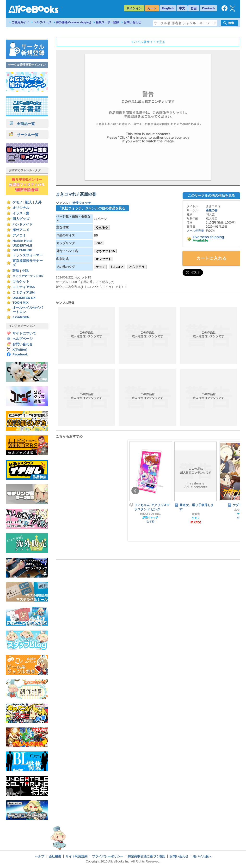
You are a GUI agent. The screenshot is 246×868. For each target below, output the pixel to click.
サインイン (134, 8)
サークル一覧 (24, 135)
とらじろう (137, 267)
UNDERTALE (22, 245)
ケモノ (18, 202)
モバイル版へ (202, 856)
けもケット (21, 281)
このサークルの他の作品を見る (211, 195)
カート (152, 8)
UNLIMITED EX (24, 298)
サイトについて (24, 333)
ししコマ (117, 267)
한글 (194, 8)
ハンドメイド (23, 224)
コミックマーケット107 (28, 276)
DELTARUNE (22, 250)
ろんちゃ (102, 227)
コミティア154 (24, 292)
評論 (16, 271)
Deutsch (208, 8)
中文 (182, 8)
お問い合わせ (132, 22)
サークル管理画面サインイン (27, 65)
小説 (25, 271)
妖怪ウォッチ (82, 203)
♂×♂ (99, 243)
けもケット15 (105, 251)
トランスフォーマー (28, 255)
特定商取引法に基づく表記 (147, 856)
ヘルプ (40, 856)
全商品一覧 (22, 124)
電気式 (196, 514)
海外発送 (74, 22)
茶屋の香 (212, 210)
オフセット (103, 259)
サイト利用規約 (77, 856)
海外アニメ (21, 230)
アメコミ (19, 235)
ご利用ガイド (20, 22)
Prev (135, 491)
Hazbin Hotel (22, 241)
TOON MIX (21, 303)
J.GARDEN (21, 317)
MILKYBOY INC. (150, 514)
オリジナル (21, 208)
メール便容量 (195, 231)
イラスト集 (21, 213)
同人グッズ (21, 219)
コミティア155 (24, 287)
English (168, 8)
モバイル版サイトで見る (148, 42)
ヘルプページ (42, 22)
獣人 (29, 202)
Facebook (20, 354)
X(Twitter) (20, 350)
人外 (38, 202)
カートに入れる (211, 258)
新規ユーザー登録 (107, 22)
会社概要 (55, 856)
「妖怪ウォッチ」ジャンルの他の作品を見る (92, 208)
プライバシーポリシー (108, 856)
